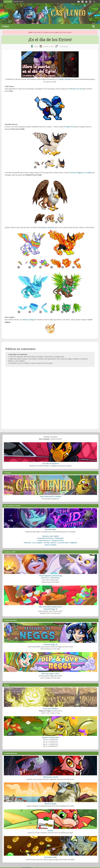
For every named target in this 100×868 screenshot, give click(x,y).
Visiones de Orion (57, 540)
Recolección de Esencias (45, 538)
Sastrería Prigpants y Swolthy (81, 173)
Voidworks (27, 543)
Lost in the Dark (63, 543)
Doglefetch (74, 543)
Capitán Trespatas (65, 79)
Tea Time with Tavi (50, 543)
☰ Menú (6, 26)
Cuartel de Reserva (44, 540)
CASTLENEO (8, 2)
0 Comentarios (64, 47)
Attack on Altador (50, 545)
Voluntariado (59, 538)
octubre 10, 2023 (49, 47)
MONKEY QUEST (18, 2)
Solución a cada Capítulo (51, 536)
